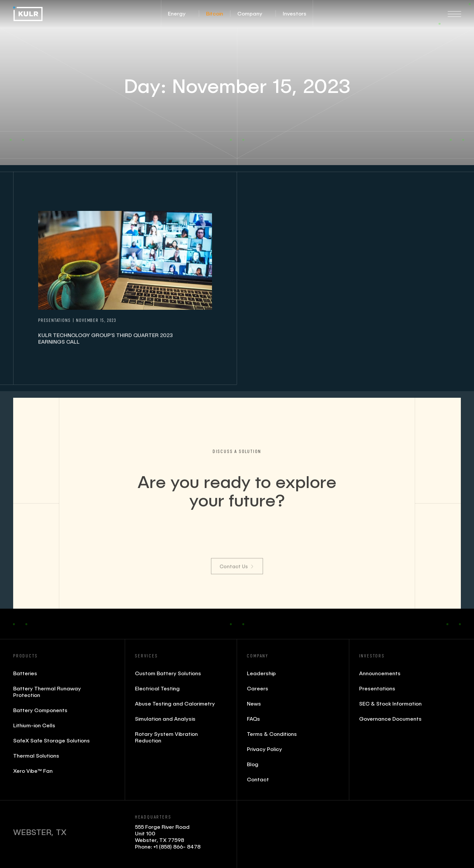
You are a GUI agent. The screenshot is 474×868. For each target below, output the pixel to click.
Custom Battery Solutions (168, 673)
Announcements (380, 673)
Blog (253, 764)
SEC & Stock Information (390, 703)
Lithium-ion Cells (34, 725)
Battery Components (40, 710)
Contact (258, 779)
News (254, 703)
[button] (177, 14)
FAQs (253, 719)
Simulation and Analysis (165, 719)
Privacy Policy (264, 749)
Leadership (261, 673)
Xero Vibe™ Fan (33, 771)
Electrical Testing (157, 688)
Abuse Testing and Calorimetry (175, 703)
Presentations (377, 688)
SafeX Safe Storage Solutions (52, 740)
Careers (258, 688)
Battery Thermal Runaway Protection (47, 692)
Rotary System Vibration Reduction (166, 737)
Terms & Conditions (272, 734)
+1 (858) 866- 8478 (177, 846)
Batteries (25, 673)
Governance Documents (390, 719)
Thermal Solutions (36, 755)
